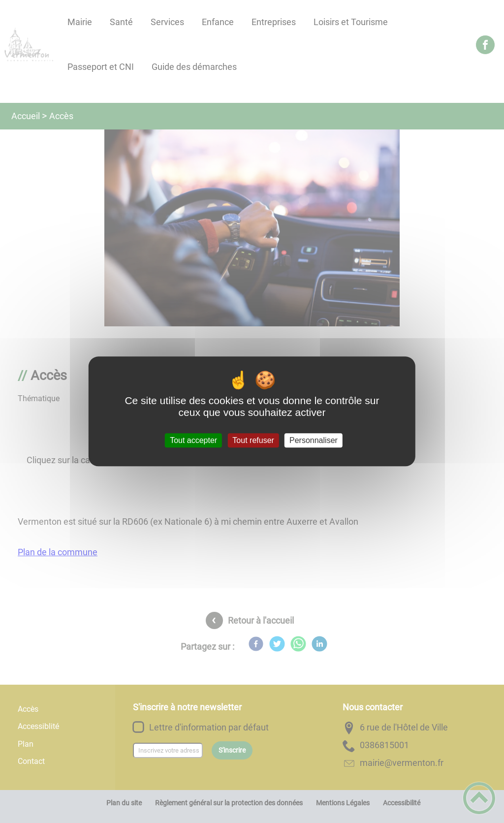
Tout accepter (193, 440)
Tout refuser (253, 440)
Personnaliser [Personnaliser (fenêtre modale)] (314, 440)
